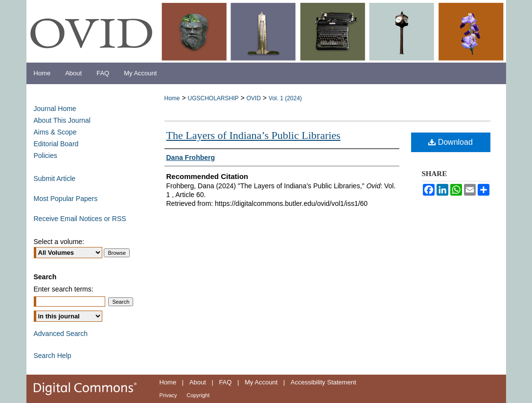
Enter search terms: (64, 289)
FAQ (225, 382)
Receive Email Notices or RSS (80, 219)
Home (172, 98)
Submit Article (55, 179)
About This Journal (62, 120)
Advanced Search (61, 334)
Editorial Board (56, 144)
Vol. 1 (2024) (285, 98)
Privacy (168, 395)
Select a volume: (59, 242)
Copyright (198, 395)
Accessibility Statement (324, 382)
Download (451, 142)
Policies (46, 156)
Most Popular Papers (66, 199)
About (198, 382)
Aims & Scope (55, 132)
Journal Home (55, 109)
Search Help (53, 356)
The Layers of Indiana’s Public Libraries (254, 135)
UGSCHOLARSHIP (213, 98)
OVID (253, 98)
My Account (261, 382)
